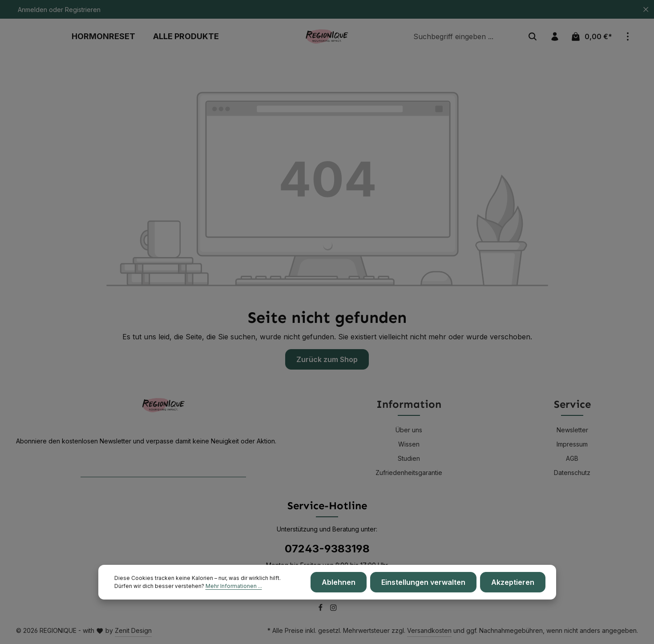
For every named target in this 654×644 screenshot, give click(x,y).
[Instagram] (333, 609)
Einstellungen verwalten (423, 583)
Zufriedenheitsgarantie (409, 473)
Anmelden (32, 10)
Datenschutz (572, 473)
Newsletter (572, 430)
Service (572, 404)
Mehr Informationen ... (234, 586)
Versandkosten (429, 630)
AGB (572, 458)
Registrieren (83, 10)
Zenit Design (133, 630)
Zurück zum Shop (327, 359)
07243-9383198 (327, 549)
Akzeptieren (513, 583)
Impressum (572, 444)
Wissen (409, 444)
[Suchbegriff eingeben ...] (465, 37)
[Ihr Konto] (555, 36)
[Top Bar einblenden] (628, 36)
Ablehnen (339, 583)
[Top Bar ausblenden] (646, 10)
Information (409, 404)
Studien (409, 458)
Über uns (409, 430)
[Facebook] (321, 609)
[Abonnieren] (238, 467)
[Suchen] (533, 37)
